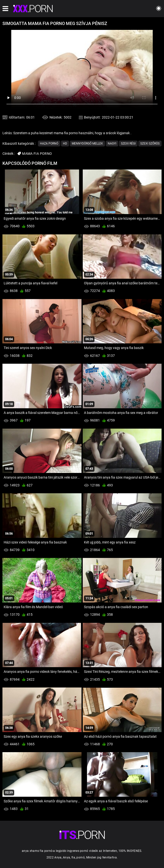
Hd (65, 144)
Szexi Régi (128, 144)
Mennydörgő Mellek (87, 144)
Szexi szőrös (150, 144)
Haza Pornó (49, 144)
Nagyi (112, 144)
